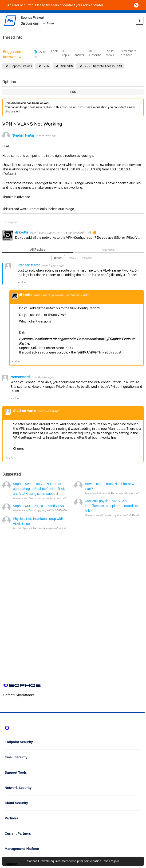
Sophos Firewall (21, 66)
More (50, 23)
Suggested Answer (12, 54)
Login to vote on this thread (40, 51)
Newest (87, 258)
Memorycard (20, 377)
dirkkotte (22, 232)
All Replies (38, 250)
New (140, 21)
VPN (46, 66)
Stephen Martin (23, 136)
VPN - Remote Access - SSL (104, 66)
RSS (73, 92)
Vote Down (25, 283)
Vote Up (19, 283)
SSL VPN (67, 66)
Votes (72, 258)
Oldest (58, 258)
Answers (108, 250)
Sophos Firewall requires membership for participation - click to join (73, 861)
